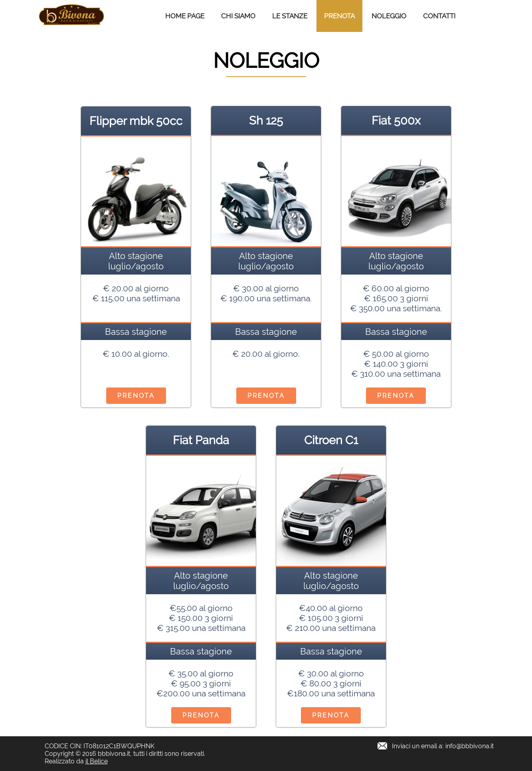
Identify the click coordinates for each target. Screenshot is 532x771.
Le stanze (290, 16)
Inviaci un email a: (443, 746)
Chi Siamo (238, 16)
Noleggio (389, 16)
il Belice (97, 761)
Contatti (439, 16)
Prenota (339, 16)
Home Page (185, 16)
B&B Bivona (71, 16)
